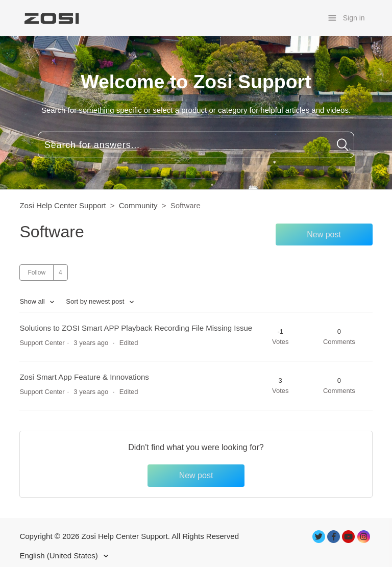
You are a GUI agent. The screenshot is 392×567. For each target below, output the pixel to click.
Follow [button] (36, 273)
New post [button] (324, 235)
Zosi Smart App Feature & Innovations (84, 377)
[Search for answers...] (196, 145)
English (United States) (60, 556)
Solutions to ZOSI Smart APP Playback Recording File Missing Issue (136, 328)
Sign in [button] (354, 18)
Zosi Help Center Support (63, 205)
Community (138, 205)
